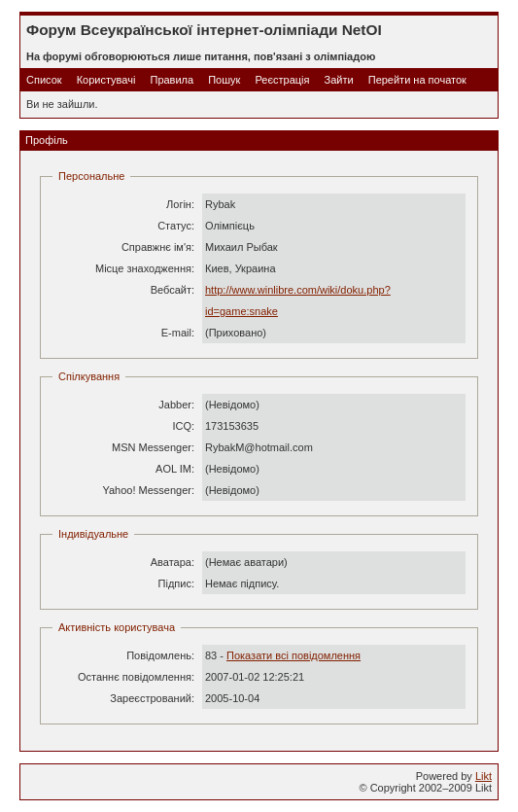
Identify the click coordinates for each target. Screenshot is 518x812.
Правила (172, 80)
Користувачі (106, 80)
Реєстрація (282, 80)
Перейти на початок (417, 80)
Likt (483, 776)
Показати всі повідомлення (294, 655)
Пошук (224, 80)
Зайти (339, 80)
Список (44, 80)
